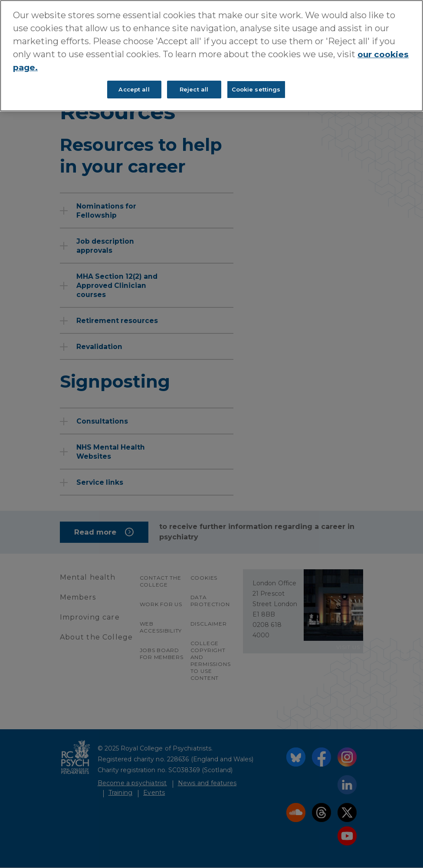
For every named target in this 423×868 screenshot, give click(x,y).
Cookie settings (256, 89)
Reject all (194, 89)
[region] (211, 56)
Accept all (134, 89)
